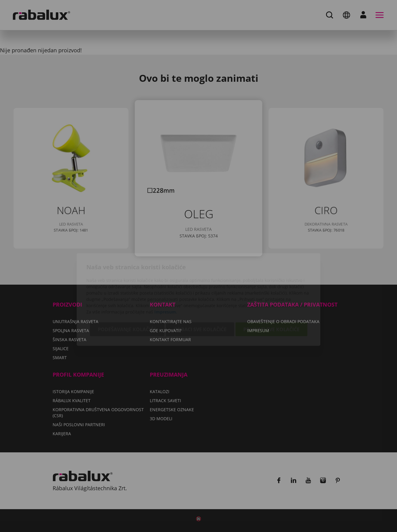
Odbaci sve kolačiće (200, 296)
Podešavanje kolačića (127, 296)
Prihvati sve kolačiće (271, 296)
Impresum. (166, 278)
